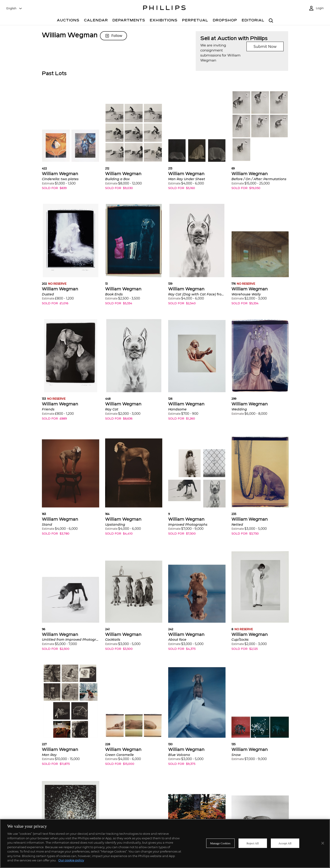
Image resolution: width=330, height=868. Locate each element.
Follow (113, 36)
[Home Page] (164, 8)
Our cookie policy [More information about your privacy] (71, 860)
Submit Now (265, 47)
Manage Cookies (220, 843)
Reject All (253, 843)
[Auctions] (68, 21)
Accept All (285, 843)
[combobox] (14, 8)
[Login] (316, 8)
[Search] (271, 21)
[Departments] (129, 21)
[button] (71, 143)
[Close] (323, 843)
